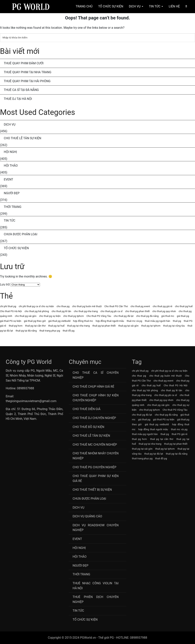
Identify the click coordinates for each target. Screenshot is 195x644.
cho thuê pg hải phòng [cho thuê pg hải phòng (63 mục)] (37, 311)
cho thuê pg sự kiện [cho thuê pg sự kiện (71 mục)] (50, 316)
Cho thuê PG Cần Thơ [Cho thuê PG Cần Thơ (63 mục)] (116, 306)
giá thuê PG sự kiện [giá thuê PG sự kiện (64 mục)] (11, 321)
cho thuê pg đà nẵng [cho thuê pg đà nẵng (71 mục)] (147, 316)
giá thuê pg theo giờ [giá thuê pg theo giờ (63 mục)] (35, 321)
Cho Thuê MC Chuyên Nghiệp (95, 445)
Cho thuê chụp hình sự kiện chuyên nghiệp (96, 398)
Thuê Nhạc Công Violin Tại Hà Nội (96, 586)
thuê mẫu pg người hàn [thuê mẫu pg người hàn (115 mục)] (157, 321)
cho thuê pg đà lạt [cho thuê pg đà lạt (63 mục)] (124, 316)
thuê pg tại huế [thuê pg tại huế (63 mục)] (56, 326)
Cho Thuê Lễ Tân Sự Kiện (23, 138)
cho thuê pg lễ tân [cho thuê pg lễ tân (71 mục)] (61, 311)
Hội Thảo (11, 166)
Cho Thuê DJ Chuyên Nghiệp (94, 418)
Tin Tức (156, 6)
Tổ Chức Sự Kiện (111, 6)
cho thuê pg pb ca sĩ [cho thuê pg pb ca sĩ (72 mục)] (111, 311)
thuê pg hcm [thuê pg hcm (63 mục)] (16, 326)
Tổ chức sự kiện (16, 248)
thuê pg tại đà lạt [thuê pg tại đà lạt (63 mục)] (154, 454)
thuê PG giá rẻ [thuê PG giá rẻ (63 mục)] (179, 434)
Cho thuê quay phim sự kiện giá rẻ (96, 478)
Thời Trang (13, 207)
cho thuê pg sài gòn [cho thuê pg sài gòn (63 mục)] (26, 316)
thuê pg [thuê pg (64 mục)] (177, 321)
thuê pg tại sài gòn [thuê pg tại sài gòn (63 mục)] (128, 326)
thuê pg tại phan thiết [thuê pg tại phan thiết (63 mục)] (104, 326)
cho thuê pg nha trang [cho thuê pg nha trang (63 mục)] (86, 311)
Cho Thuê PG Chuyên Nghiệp (94, 467)
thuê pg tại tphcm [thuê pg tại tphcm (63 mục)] (151, 326)
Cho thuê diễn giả (86, 409)
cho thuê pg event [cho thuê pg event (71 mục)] (140, 306)
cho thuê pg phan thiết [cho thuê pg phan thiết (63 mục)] (137, 311)
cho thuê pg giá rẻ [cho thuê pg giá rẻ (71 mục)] (163, 306)
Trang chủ (84, 6)
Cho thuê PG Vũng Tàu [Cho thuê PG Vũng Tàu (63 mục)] (99, 316)
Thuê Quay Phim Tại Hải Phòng (27, 81)
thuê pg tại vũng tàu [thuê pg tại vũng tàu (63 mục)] (174, 326)
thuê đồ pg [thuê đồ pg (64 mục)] (69, 331)
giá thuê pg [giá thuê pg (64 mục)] (183, 316)
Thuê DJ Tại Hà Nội (18, 99)
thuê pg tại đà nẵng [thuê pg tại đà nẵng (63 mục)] (26, 331)
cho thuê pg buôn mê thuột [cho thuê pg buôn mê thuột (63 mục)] (87, 306)
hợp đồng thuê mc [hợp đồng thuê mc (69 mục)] (83, 321)
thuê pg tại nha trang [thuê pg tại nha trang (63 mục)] (79, 326)
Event (8, 179)
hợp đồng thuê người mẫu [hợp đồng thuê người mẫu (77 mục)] (110, 321)
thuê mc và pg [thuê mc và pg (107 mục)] (134, 321)
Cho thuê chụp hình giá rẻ (93, 387)
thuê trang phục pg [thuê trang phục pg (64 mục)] (50, 331)
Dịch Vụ (136, 6)
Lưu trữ (5, 284)
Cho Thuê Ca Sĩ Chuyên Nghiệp (96, 375)
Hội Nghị (10, 152)
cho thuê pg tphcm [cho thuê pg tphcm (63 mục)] (74, 316)
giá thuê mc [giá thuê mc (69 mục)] (168, 316)
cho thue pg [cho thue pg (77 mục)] (63, 306)
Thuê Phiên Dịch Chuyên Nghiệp (96, 599)
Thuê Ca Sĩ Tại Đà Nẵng (21, 90)
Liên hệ (174, 6)
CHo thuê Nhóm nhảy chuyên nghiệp (96, 456)
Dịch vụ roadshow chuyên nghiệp (96, 528)
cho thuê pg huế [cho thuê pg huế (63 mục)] (184, 306)
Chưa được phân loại (21, 234)
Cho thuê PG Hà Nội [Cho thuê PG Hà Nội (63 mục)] (11, 311)
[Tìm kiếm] (97, 38)
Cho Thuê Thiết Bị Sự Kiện (92, 490)
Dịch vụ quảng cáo (87, 516)
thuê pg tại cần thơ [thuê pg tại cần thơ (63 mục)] (35, 326)
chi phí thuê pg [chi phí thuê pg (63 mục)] (8, 306)
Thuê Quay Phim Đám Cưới (24, 63)
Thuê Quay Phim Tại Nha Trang (28, 72)
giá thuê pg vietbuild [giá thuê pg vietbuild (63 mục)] (59, 321)
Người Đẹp (12, 193)
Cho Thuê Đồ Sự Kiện (88, 427)
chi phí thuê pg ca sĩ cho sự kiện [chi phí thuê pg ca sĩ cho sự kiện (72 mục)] (36, 306)
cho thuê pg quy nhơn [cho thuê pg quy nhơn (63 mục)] (164, 311)
